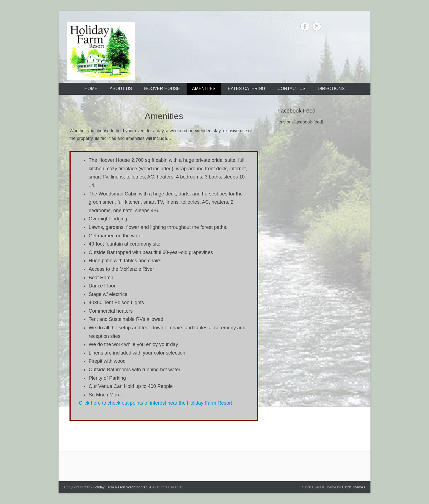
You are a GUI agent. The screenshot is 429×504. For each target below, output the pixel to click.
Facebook (305, 26)
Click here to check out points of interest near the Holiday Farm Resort (155, 403)
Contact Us (292, 89)
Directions (331, 89)
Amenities (204, 89)
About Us (121, 89)
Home (91, 89)
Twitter (317, 26)
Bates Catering (246, 89)
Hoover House (162, 89)
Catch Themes (353, 487)
